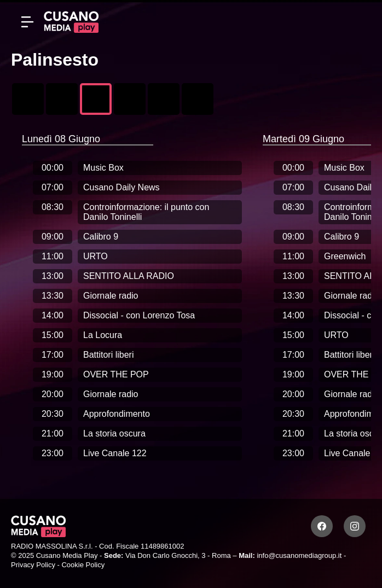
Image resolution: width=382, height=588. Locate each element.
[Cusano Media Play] (71, 22)
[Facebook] (322, 526)
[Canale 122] (28, 99)
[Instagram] (355, 526)
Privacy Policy (33, 565)
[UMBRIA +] (198, 99)
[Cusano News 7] (62, 99)
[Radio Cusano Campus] (96, 99)
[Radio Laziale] (164, 99)
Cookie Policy (83, 565)
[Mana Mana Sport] (130, 99)
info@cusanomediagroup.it (299, 555)
